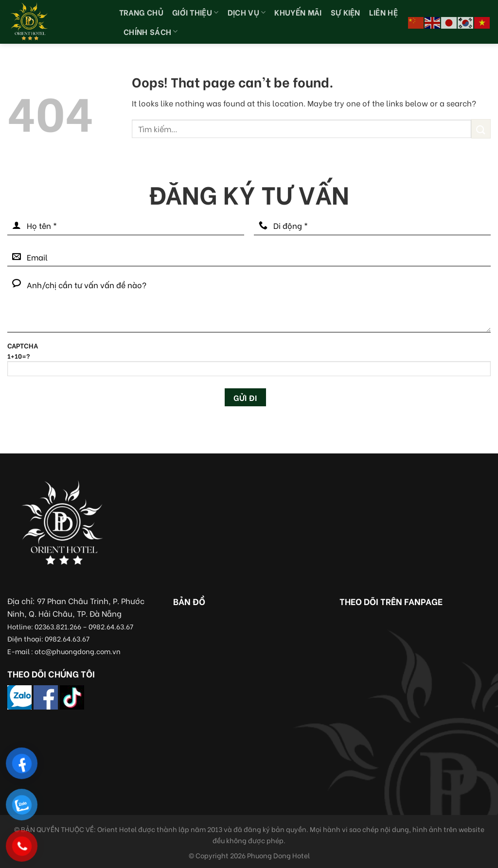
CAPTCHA (249, 363)
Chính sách (151, 31)
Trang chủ (141, 12)
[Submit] (481, 129)
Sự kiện (346, 12)
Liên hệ (383, 12)
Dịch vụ (247, 12)
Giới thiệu (196, 12)
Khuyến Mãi (298, 12)
